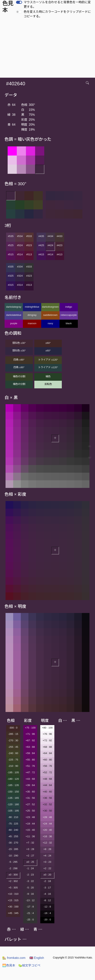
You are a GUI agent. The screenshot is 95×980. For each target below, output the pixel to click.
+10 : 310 (13, 894)
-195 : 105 (13, 772)
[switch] (19, 2)
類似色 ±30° (19, 343)
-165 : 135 (13, 785)
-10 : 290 (13, 856)
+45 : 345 (13, 913)
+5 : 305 (13, 888)
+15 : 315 (13, 900)
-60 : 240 (13, 830)
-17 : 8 (30, 907)
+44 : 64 (47, 785)
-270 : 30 (13, 740)
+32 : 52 (47, 804)
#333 (29, 267)
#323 (29, 276)
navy (50, 323)
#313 (29, 285)
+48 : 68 (47, 779)
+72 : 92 (47, 740)
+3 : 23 (47, 862)
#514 (20, 254)
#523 (29, 245)
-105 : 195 (13, 811)
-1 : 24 (30, 868)
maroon (32, 323)
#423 (60, 245)
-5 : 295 (13, 862)
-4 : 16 (47, 894)
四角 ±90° (19, 360)
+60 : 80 (47, 760)
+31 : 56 (30, 798)
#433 (60, 236)
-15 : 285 (13, 849)
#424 (50, 245)
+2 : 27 (30, 856)
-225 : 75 (13, 760)
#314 (20, 285)
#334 (20, 267)
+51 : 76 (30, 766)
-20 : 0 (47, 920)
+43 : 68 (30, 779)
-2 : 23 (30, 875)
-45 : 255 (13, 836)
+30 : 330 (13, 907)
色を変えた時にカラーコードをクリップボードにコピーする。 (57, 14)
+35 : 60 (30, 792)
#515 (11, 254)
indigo (69, 307)
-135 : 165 (13, 798)
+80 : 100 (47, 728)
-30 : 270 (13, 843)
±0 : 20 (47, 875)
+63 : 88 (30, 747)
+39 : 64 (30, 785)
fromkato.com (14, 958)
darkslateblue (14, 315)
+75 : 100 (30, 728)
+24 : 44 (47, 824)
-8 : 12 (47, 900)
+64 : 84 (47, 753)
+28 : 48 (47, 817)
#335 (11, 267)
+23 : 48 (30, 817)
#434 (50, 236)
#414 (50, 254)
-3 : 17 (47, 888)
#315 (11, 285)
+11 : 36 (30, 836)
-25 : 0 (30, 920)
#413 (60, 254)
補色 (48, 376)
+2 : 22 (47, 868)
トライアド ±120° (48, 360)
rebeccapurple (69, 315)
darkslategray (14, 307)
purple (14, 323)
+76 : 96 (47, 734)
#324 (20, 276)
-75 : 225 (13, 824)
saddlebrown (50, 315)
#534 (20, 236)
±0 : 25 (30, 862)
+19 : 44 (30, 824)
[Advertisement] (48, 49)
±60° (48, 343)
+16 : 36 (47, 836)
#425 (41, 245)
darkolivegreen (50, 307)
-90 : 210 (13, 817)
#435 (41, 236)
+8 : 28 (47, 849)
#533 (29, 236)
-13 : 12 (30, 900)
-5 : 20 (30, 888)
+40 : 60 (47, 792)
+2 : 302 (13, 881)
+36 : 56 (47, 798)
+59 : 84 (30, 753)
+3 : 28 (30, 849)
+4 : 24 (47, 856)
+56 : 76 (47, 766)
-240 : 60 (13, 753)
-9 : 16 (30, 894)
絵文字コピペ (29, 965)
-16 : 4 (47, 913)
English (37, 958)
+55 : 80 (30, 760)
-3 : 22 (30, 881)
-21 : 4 (30, 913)
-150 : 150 (13, 792)
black (69, 323)
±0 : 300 (13, 875)
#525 (11, 245)
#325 (11, 276)
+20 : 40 (47, 830)
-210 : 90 (13, 766)
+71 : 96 (30, 734)
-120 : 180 (13, 804)
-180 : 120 (13, 779)
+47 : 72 (30, 772)
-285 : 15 (13, 734)
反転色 (48, 384)
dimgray (32, 315)
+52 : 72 (47, 772)
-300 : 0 (13, 728)
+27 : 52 (30, 804)
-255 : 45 (13, 747)
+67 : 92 (30, 740)
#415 (41, 254)
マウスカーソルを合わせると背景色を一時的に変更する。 (57, 4)
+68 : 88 (47, 747)
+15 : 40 (30, 830)
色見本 (9, 965)
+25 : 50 (30, 811)
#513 (29, 254)
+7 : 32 (30, 843)
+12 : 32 (47, 843)
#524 (20, 245)
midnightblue (32, 307)
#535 (11, 236)
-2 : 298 (13, 868)
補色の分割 (19, 376)
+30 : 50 (47, 811)
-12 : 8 (47, 907)
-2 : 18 (47, 881)
